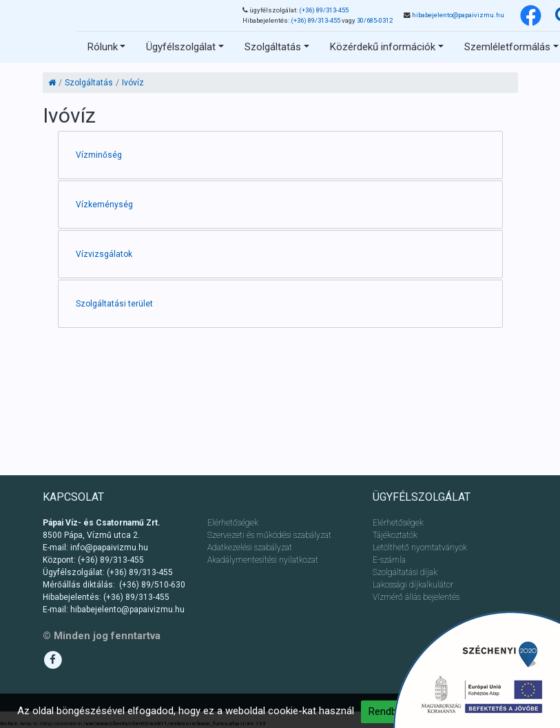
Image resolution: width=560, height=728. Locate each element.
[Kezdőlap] (52, 83)
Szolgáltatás (89, 83)
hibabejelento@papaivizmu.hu (458, 15)
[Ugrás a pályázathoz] (476, 669)
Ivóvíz (133, 83)
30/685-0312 (375, 20)
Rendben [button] (388, 711)
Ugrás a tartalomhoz (100, 18)
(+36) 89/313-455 (324, 10)
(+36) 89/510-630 (152, 585)
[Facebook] (531, 15)
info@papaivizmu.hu (109, 548)
